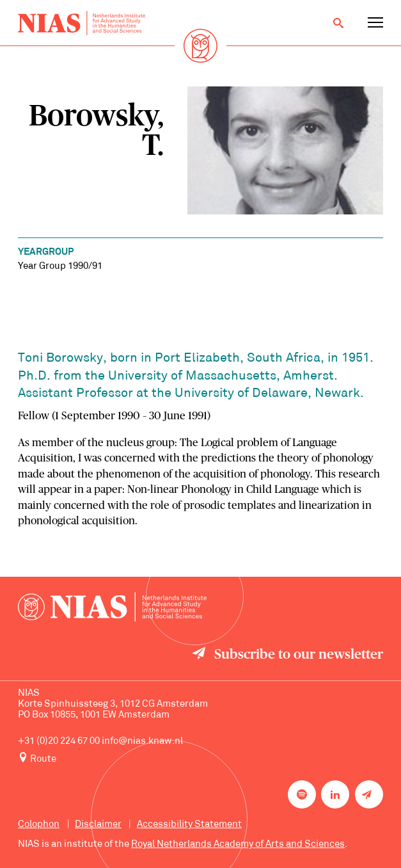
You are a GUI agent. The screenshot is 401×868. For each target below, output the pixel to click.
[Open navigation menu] (375, 23)
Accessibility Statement (189, 824)
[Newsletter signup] (369, 794)
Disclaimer (98, 824)
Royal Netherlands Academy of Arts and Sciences (238, 844)
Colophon (39, 824)
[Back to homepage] (82, 23)
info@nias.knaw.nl (142, 741)
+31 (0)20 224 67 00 (59, 741)
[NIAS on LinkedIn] (335, 794)
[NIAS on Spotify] (302, 794)
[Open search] (338, 23)
